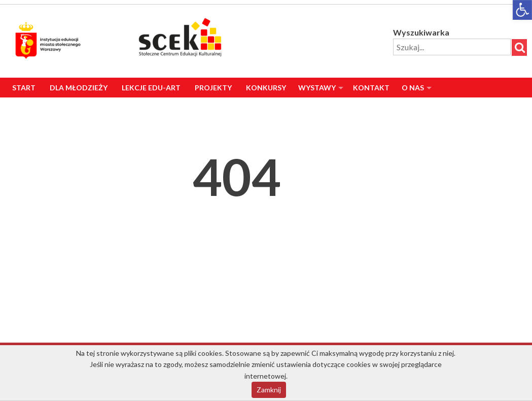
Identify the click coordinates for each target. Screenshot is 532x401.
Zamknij (269, 390)
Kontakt (371, 88)
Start (24, 88)
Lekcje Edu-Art (151, 88)
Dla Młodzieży (79, 88)
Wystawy (317, 88)
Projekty (213, 88)
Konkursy (266, 88)
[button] (522, 10)
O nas (413, 88)
